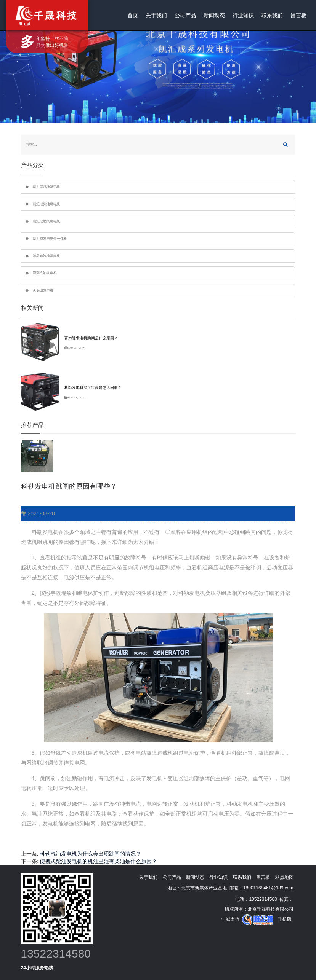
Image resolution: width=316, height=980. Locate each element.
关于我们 (156, 15)
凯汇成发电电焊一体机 (50, 239)
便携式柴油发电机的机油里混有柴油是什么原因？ (98, 861)
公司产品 (185, 15)
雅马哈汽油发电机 (47, 256)
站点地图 (284, 877)
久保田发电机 (43, 290)
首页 (133, 15)
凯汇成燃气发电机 (47, 221)
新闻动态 (214, 15)
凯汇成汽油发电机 (47, 186)
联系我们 (272, 15)
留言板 (298, 15)
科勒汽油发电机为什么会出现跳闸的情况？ (90, 854)
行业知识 (243, 15)
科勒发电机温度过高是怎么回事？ (93, 388)
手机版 (285, 919)
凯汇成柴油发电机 (47, 204)
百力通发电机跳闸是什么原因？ (91, 338)
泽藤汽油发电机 (45, 273)
